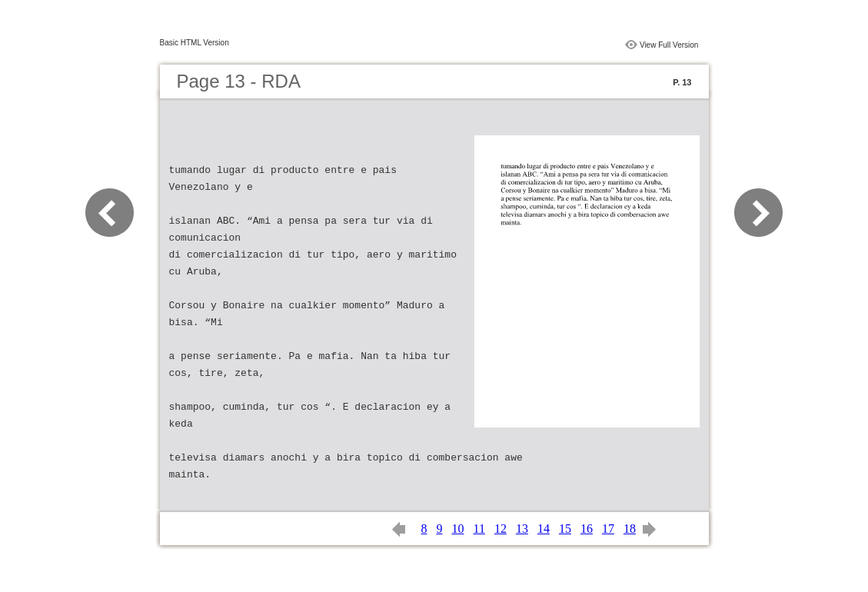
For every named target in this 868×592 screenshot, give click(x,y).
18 (630, 529)
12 (501, 529)
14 (544, 529)
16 (587, 529)
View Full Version (669, 45)
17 (608, 529)
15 (565, 529)
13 (522, 529)
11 (479, 529)
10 (458, 529)
